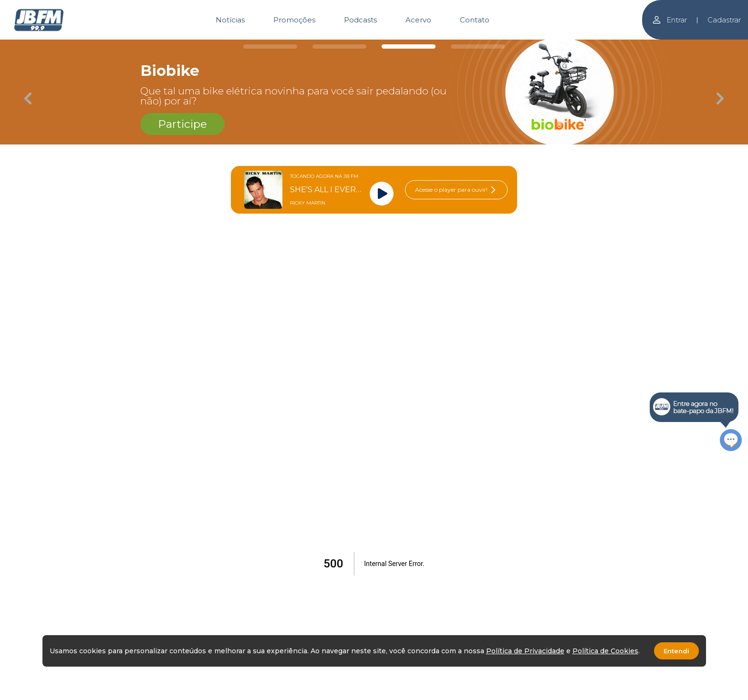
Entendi (676, 651)
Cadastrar (724, 20)
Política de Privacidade (525, 651)
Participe (182, 124)
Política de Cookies (605, 651)
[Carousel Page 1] (270, 46)
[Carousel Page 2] (339, 46)
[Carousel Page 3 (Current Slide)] (409, 46)
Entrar (669, 20)
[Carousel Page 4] (478, 46)
